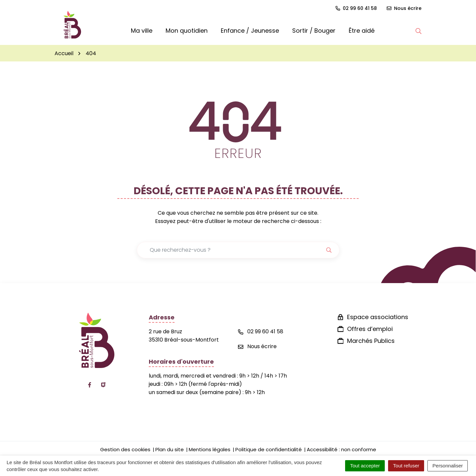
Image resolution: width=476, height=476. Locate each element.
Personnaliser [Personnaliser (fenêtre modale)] (448, 466)
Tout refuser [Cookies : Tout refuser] (406, 466)
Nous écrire (257, 346)
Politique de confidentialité (269, 449)
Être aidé (362, 31)
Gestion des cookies (125, 449)
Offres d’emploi (370, 329)
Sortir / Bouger (314, 31)
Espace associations (378, 317)
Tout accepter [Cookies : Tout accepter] (365, 466)
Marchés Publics (371, 341)
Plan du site (170, 449)
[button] (418, 31)
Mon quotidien (187, 31)
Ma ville (142, 31)
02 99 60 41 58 (261, 331)
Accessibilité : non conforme (341, 449)
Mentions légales (210, 449)
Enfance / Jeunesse (250, 31)
